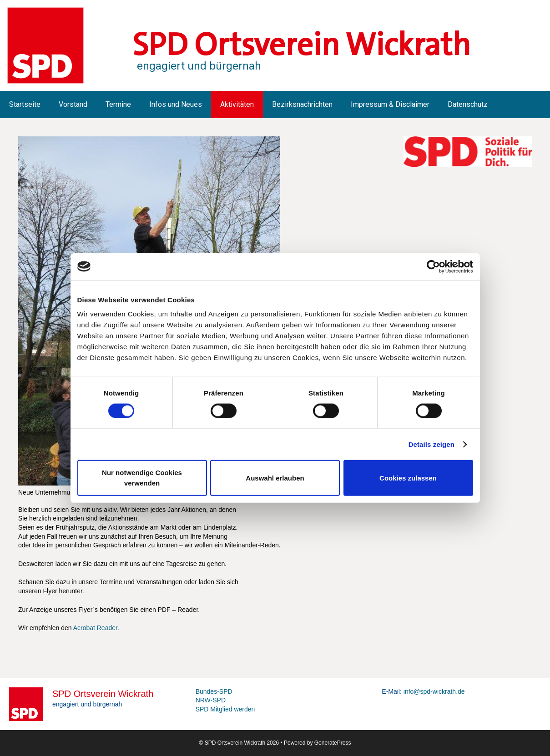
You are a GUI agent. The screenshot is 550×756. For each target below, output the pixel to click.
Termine (118, 104)
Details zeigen (431, 444)
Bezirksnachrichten (302, 104)
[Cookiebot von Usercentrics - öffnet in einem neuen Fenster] (433, 266)
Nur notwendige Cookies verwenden (142, 478)
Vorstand (73, 104)
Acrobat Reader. (96, 628)
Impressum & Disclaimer (390, 104)
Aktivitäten (237, 104)
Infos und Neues (176, 104)
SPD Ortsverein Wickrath (301, 44)
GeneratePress (333, 743)
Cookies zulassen (408, 478)
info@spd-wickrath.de (434, 691)
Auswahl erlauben (275, 478)
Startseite (25, 104)
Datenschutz (468, 104)
